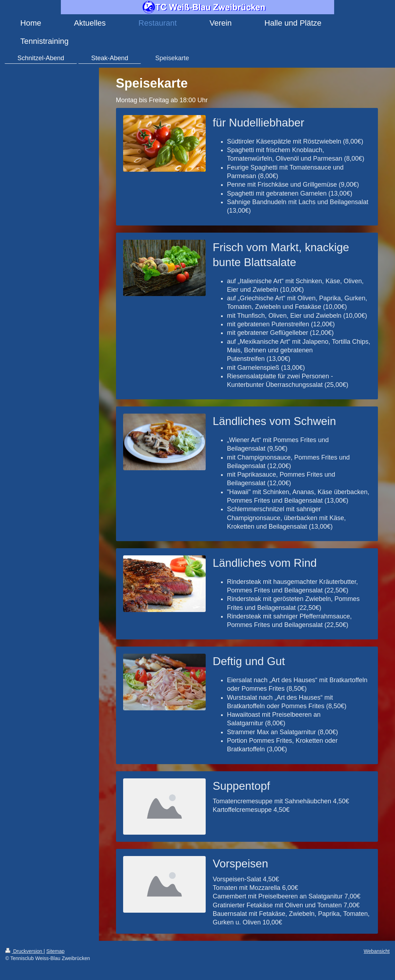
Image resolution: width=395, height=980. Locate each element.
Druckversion (24, 951)
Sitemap (55, 951)
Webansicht (377, 951)
